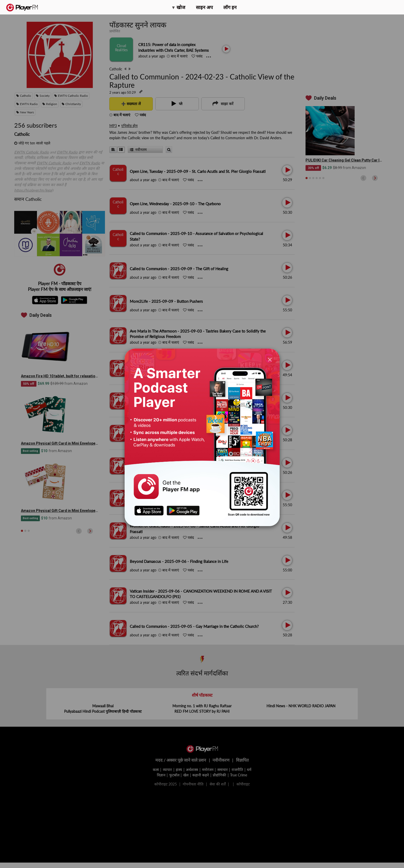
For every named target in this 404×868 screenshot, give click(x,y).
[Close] (270, 360)
